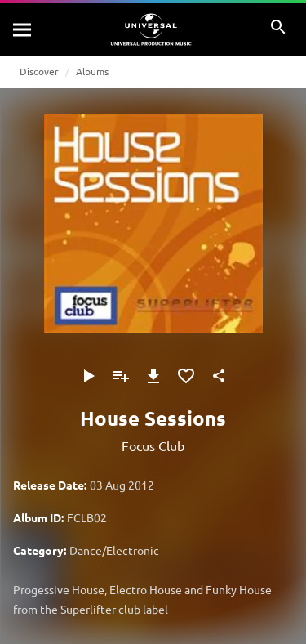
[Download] (153, 376)
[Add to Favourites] (186, 376)
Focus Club (153, 445)
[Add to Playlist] (121, 376)
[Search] (23, 29)
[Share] (219, 376)
